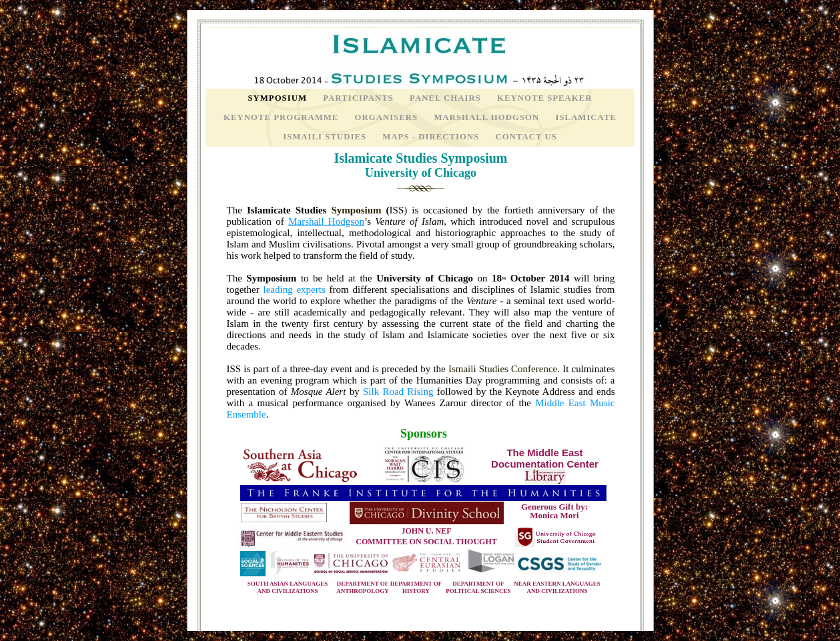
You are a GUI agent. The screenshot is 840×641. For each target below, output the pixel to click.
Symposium (279, 98)
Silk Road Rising (398, 392)
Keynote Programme (283, 117)
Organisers (388, 117)
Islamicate (586, 117)
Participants (360, 98)
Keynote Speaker (545, 98)
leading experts (294, 289)
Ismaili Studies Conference (503, 369)
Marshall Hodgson (488, 117)
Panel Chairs (447, 98)
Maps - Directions (432, 137)
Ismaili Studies (326, 137)
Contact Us (526, 137)
